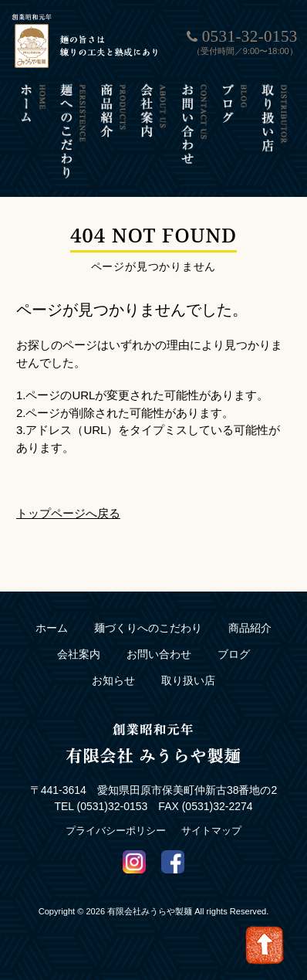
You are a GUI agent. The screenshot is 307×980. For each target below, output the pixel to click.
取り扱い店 (188, 680)
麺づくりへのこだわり (148, 628)
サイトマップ (211, 831)
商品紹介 (250, 628)
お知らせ (113, 680)
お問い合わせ (159, 654)
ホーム (52, 628)
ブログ (234, 654)
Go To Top (265, 945)
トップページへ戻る (68, 513)
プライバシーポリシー (116, 831)
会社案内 (79, 654)
